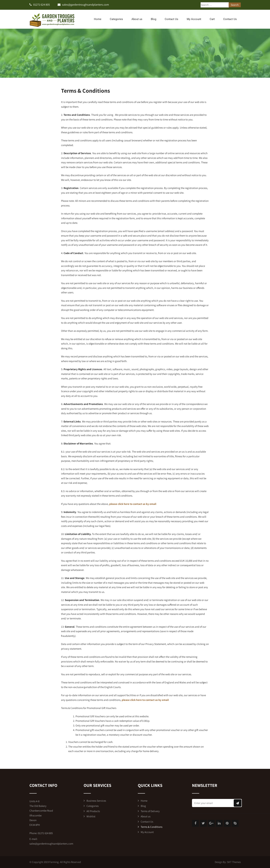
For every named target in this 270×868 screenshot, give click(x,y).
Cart (212, 19)
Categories (116, 19)
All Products (93, 811)
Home (98, 19)
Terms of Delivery (150, 811)
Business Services (96, 801)
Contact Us (171, 19)
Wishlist (91, 816)
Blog (154, 19)
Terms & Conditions (152, 827)
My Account (194, 19)
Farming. (54, 862)
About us (137, 19)
